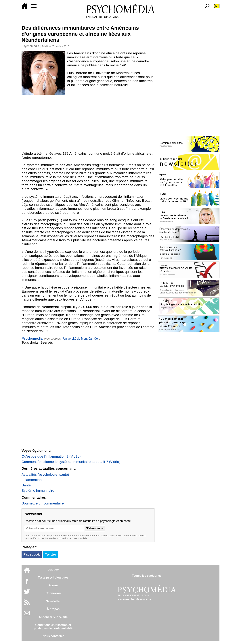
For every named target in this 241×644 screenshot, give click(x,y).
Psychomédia (30, 46)
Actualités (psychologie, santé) (45, 474)
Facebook (32, 554)
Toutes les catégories (147, 576)
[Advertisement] (88, 123)
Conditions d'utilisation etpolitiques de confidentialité (53, 627)
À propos (53, 609)
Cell (97, 339)
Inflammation (32, 480)
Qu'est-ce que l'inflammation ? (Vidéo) (51, 456)
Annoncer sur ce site (53, 617)
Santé (26, 485)
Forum (53, 585)
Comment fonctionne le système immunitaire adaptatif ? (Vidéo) (71, 462)
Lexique (53, 569)
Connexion (53, 593)
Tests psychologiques (53, 578)
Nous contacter (53, 636)
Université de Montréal (78, 339)
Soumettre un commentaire (43, 503)
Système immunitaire (38, 491)
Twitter (50, 554)
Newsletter (53, 601)
